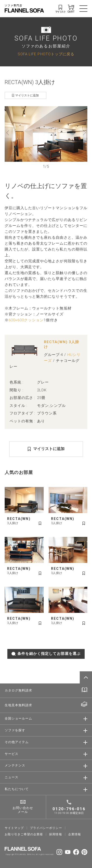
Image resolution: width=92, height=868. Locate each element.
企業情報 (75, 834)
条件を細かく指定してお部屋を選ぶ (46, 654)
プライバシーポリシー (46, 828)
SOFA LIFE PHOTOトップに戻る (46, 54)
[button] (8, 133)
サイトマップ (14, 828)
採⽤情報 (55, 834)
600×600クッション (26, 320)
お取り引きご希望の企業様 (24, 834)
